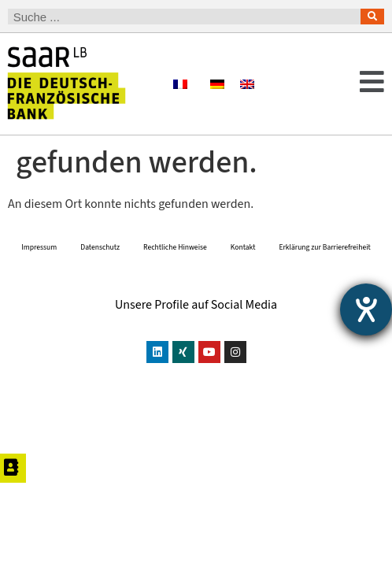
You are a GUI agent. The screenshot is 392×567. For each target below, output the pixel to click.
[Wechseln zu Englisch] (247, 84)
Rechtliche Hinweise (175, 283)
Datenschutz (100, 283)
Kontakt (243, 283)
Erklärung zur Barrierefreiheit (324, 283)
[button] (353, 84)
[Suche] (372, 17)
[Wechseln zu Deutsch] (217, 84)
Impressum (39, 283)
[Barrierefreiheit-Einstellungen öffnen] (366, 309)
